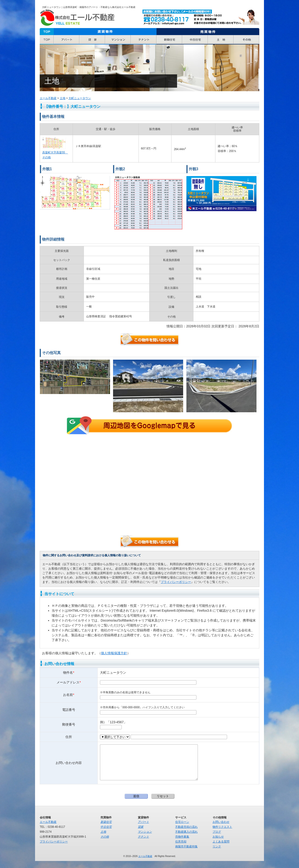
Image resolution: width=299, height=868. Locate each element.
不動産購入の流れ (186, 839)
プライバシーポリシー (176, 582)
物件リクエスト (222, 834)
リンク (217, 854)
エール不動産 (77, 18)
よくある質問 (221, 849)
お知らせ (218, 844)
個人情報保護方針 (114, 653)
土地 (63, 98)
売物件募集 (182, 844)
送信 (136, 803)
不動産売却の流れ (186, 834)
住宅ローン (182, 829)
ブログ (217, 839)
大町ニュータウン (80, 98)
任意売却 (181, 849)
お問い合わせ (221, 829)
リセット (163, 803)
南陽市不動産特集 (186, 854)
